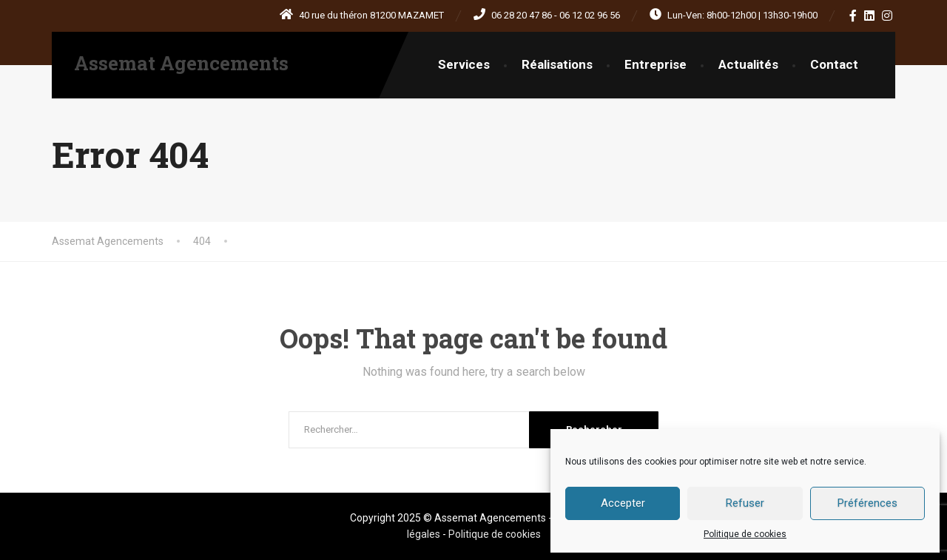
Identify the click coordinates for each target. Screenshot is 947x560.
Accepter (623, 503)
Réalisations (557, 64)
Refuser (745, 503)
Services (464, 64)
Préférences (867, 503)
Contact (834, 64)
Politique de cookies (745, 534)
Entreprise (656, 64)
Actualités (748, 64)
